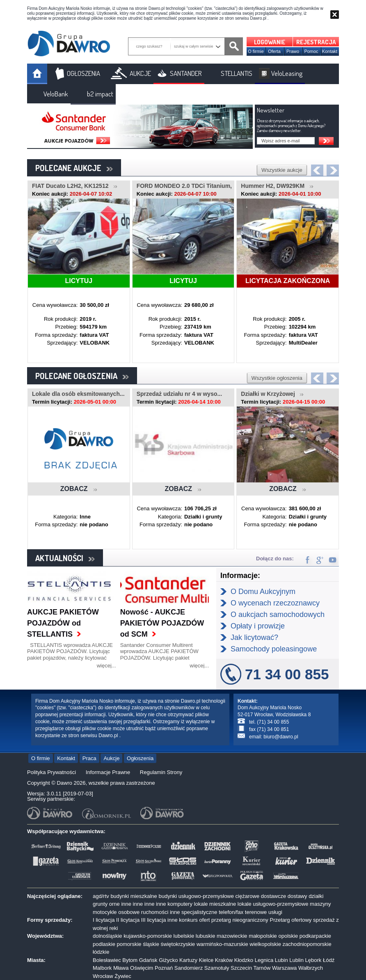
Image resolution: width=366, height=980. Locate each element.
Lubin (281, 960)
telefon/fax (231, 912)
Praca (89, 758)
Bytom (130, 960)
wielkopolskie (265, 944)
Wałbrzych (311, 968)
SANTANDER (186, 73)
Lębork (313, 960)
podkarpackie (315, 936)
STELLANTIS (237, 73)
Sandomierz (189, 968)
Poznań (164, 968)
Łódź (329, 960)
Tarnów (262, 968)
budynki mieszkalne (134, 896)
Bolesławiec (107, 960)
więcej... (106, 666)
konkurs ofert (194, 920)
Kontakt (330, 51)
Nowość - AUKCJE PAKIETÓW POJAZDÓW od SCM (162, 623)
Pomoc (311, 51)
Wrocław (103, 976)
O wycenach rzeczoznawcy (275, 603)
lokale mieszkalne (215, 904)
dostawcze (273, 896)
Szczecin (241, 968)
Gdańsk (148, 960)
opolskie (288, 936)
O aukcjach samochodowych (278, 614)
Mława (121, 968)
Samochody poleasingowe (274, 649)
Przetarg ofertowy (291, 920)
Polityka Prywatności (51, 772)
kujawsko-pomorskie (148, 936)
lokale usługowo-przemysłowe (273, 904)
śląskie (151, 944)
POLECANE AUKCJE (74, 168)
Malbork (102, 968)
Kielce (206, 960)
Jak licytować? (254, 637)
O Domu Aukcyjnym (263, 592)
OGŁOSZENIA (83, 73)
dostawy (297, 896)
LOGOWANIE (270, 42)
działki (316, 896)
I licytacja (104, 920)
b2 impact (100, 94)
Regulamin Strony (161, 772)
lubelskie (184, 936)
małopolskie (263, 936)
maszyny (320, 904)
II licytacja (128, 920)
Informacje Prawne (108, 772)
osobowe (129, 912)
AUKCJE (140, 73)
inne (126, 904)
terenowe (256, 912)
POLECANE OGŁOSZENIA (82, 376)
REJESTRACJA (316, 42)
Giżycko (168, 960)
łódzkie (101, 952)
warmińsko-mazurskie (222, 944)
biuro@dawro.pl (281, 737)
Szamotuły (217, 968)
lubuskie (206, 936)
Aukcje (111, 758)
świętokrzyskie (178, 944)
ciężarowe (248, 896)
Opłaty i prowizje (258, 626)
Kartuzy (188, 960)
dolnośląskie (108, 936)
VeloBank (56, 94)
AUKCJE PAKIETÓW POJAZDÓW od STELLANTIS (63, 623)
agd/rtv (101, 896)
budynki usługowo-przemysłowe (196, 896)
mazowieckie (232, 936)
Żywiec (123, 976)
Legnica (264, 960)
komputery (180, 904)
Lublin (296, 960)
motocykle (105, 912)
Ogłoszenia (140, 758)
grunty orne (106, 904)
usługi (275, 912)
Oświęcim (142, 968)
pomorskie (129, 944)
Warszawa (284, 968)
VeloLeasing (287, 73)
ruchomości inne (161, 912)
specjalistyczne (199, 912)
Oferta (274, 51)
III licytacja (154, 920)
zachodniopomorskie (307, 944)
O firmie (256, 51)
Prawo (293, 51)
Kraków (224, 960)
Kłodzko (244, 960)
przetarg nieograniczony (240, 920)
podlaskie (104, 944)
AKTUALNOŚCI (65, 558)
